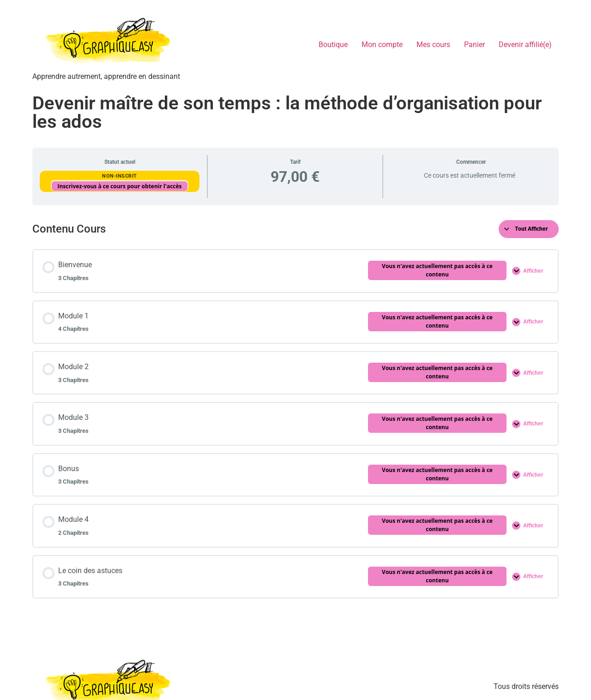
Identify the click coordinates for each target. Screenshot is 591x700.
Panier (474, 45)
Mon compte (382, 45)
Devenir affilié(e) (525, 45)
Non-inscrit (120, 176)
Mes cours (433, 45)
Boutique (333, 45)
